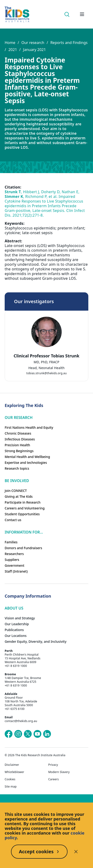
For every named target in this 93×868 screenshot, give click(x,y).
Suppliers (12, 560)
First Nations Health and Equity (29, 427)
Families (11, 542)
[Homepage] (17, 14)
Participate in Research (23, 502)
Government (14, 565)
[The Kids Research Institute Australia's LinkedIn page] (47, 734)
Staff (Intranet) (16, 571)
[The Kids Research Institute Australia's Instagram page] (18, 734)
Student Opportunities (22, 514)
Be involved (17, 481)
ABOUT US (14, 608)
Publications (14, 630)
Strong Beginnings (19, 451)
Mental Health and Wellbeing (27, 457)
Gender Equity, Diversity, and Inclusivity (36, 641)
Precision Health (17, 445)
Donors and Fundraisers (23, 548)
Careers (54, 779)
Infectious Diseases (20, 439)
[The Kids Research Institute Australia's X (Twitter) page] (28, 734)
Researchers (14, 554)
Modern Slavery (59, 772)
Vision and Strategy (20, 618)
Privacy (53, 765)
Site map (11, 787)
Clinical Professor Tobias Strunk (46, 356)
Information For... (24, 532)
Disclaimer (12, 765)
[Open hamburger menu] (82, 14)
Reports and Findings (69, 43)
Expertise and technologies (26, 463)
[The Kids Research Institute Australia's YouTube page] (37, 734)
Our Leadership (17, 624)
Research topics (17, 468)
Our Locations (16, 636)
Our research (33, 43)
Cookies (10, 779)
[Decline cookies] (76, 852)
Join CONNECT (16, 491)
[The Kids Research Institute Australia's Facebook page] (9, 734)
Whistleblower (14, 772)
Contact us (13, 520)
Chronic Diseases (18, 433)
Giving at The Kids (19, 496)
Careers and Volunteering (25, 508)
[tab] (46, 360)
